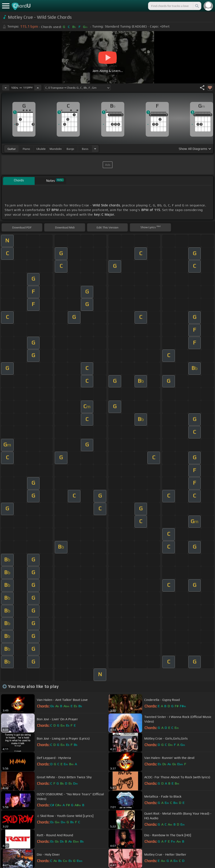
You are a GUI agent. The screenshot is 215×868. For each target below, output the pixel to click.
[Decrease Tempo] (6, 88)
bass (85, 149)
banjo (70, 149)
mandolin (56, 149)
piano (26, 149)
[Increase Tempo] (38, 88)
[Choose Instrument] (95, 149)
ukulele (41, 149)
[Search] (197, 6)
